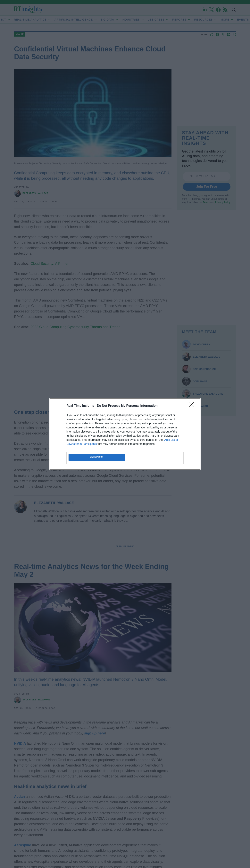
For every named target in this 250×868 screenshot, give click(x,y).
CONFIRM (97, 457)
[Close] (193, 406)
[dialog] (125, 434)
